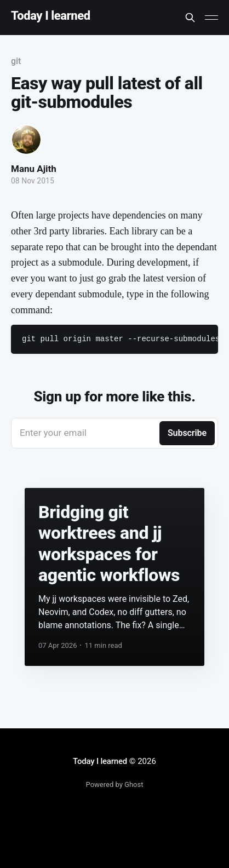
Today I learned (51, 16)
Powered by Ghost (115, 784)
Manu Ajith (34, 169)
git (16, 61)
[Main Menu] (211, 18)
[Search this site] (190, 18)
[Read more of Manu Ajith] (26, 140)
